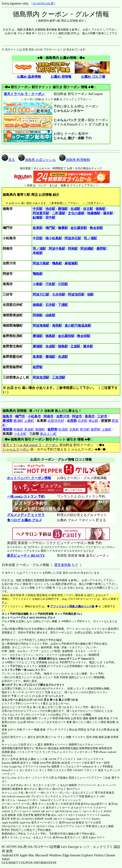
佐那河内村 (56, 421)
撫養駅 (63, 228)
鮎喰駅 (38, 217)
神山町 (93, 421)
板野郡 (52, 429)
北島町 (74, 429)
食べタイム (8, 800)
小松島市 (34, 416)
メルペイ (80, 826)
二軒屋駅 (59, 213)
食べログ (7, 685)
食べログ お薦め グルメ (24, 520)
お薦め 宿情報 (61, 77)
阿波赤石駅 (73, 238)
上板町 (107, 429)
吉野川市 (63, 416)
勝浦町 (18, 421)
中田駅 (38, 209)
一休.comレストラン (33, 670)
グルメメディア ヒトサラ (26, 515)
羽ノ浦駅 (90, 238)
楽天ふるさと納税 (103, 826)
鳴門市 (20, 416)
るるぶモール (10, 700)
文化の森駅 (76, 213)
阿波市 (77, 416)
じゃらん (25, 837)
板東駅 (38, 228)
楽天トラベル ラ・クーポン (24, 94)
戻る (8, 160)
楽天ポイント (72, 837)
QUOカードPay (45, 826)
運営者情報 (62, 565)
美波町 (29, 429)
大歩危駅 (59, 294)
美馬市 (90, 416)
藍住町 (85, 429)
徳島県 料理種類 (75, 160)
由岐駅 (50, 315)
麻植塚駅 (71, 263)
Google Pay (15, 766)
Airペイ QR (52, 811)
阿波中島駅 (57, 249)
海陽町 (40, 429)
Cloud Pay (45, 766)
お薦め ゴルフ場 (93, 77)
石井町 (83, 421)
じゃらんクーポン (16, 449)
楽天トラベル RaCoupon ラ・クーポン (30, 445)
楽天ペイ (102, 804)
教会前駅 (96, 228)
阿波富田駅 (41, 213)
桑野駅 (101, 249)
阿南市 (49, 416)
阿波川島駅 (41, 263)
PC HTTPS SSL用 (43, 3)
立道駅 (75, 346)
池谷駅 (50, 209)
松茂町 (63, 429)
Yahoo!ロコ (88, 659)
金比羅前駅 (79, 228)
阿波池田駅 (76, 294)
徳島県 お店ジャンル (37, 160)
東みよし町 (48, 434)
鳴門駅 (50, 228)
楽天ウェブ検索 (30, 763)
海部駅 (57, 326)
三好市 (102, 416)
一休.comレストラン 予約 (26, 496)
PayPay (96, 819)
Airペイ (27, 811)
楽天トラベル (10, 837)
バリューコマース (93, 759)
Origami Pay (73, 819)
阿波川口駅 (41, 294)
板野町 (96, 429)
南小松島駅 (54, 238)
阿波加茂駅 (41, 377)
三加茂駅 (59, 377)
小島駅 (38, 284)
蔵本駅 (108, 213)
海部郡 (7, 429)
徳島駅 (101, 209)
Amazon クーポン (28, 800)
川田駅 (63, 284)
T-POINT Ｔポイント (85, 770)
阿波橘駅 (87, 249)
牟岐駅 (38, 253)
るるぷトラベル (42, 837)
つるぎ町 (20, 434)
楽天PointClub (67, 822)
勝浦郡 (7, 421)
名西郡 (72, 421)
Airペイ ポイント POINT (97, 811)
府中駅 (50, 217)
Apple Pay (25, 822)
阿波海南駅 (41, 326)
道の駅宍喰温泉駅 (78, 326)
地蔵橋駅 (94, 213)
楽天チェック (37, 808)
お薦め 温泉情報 (29, 77)
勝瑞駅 (63, 209)
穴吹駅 (50, 284)
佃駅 (90, 294)
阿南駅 (73, 249)
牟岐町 (18, 429)
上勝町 (29, 421)
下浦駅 (63, 305)
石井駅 (50, 305)
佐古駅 (88, 209)
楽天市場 (75, 804)
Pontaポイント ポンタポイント (20, 770)
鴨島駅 (57, 263)
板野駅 (38, 367)
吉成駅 (75, 209)
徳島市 (7, 416)
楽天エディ (8, 808)
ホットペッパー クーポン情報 (29, 478)
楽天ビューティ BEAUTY (26, 556)
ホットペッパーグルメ (15, 618)
